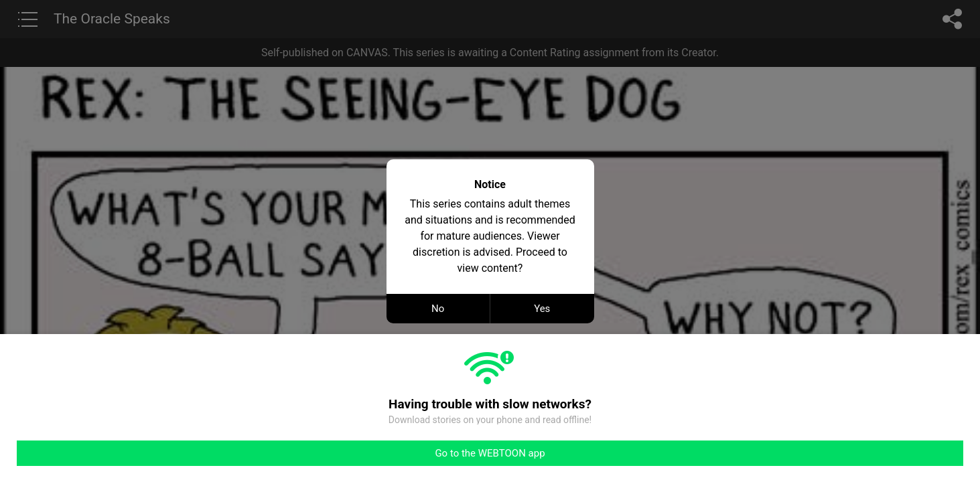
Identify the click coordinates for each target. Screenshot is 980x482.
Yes (542, 309)
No (438, 309)
